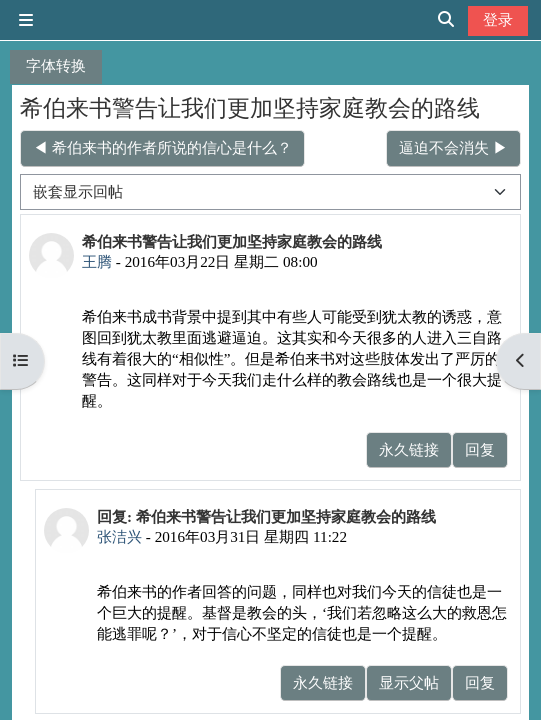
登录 (498, 19)
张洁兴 (119, 536)
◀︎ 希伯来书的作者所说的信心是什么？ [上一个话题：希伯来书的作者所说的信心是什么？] (162, 147)
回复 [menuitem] (480, 449)
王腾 (97, 261)
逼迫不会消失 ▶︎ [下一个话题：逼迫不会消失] (453, 147)
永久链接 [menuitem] (409, 449)
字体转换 (56, 65)
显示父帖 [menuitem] (409, 682)
